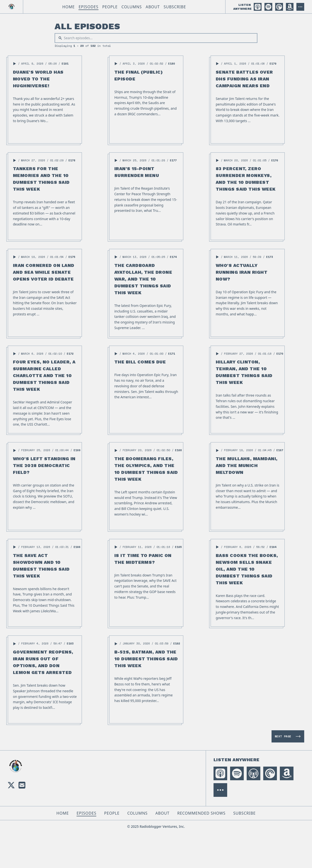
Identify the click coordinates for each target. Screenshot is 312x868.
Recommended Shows (201, 813)
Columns (132, 7)
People (110, 7)
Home (68, 7)
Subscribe (175, 7)
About (153, 7)
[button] (15, 64)
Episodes (88, 7)
